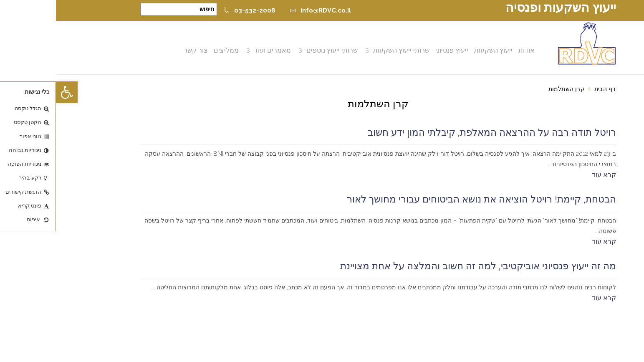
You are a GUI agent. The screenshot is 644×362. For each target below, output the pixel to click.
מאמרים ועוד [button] (217, 50)
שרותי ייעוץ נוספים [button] (276, 50)
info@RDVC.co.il (264, 10)
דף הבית (549, 89)
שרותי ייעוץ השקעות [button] (345, 50)
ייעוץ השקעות (437, 50)
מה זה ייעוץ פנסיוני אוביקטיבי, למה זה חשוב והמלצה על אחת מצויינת (422, 266)
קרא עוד (548, 175)
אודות (471, 50)
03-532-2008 (193, 10)
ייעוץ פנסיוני (396, 50)
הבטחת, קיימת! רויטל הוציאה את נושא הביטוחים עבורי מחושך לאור (426, 199)
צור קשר (140, 50)
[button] (11, 92)
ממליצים (170, 50)
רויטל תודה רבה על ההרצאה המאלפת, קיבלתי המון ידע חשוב (436, 132)
